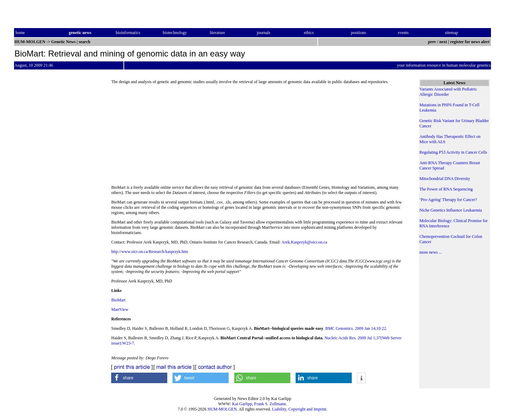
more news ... (431, 252)
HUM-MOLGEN (222, 409)
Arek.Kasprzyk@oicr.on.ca (304, 242)
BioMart (118, 300)
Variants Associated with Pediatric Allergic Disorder (448, 92)
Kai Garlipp (242, 404)
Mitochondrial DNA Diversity (445, 179)
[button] (139, 378)
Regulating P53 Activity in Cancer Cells (453, 152)
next (443, 42)
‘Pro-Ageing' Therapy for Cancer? (448, 200)
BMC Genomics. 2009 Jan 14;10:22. (356, 328)
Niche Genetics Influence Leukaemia (451, 210)
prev (432, 42)
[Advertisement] (260, 137)
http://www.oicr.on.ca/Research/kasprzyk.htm (150, 252)
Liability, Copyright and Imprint (299, 409)
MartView (120, 309)
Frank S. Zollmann (270, 404)
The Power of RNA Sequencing (446, 189)
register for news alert (470, 42)
